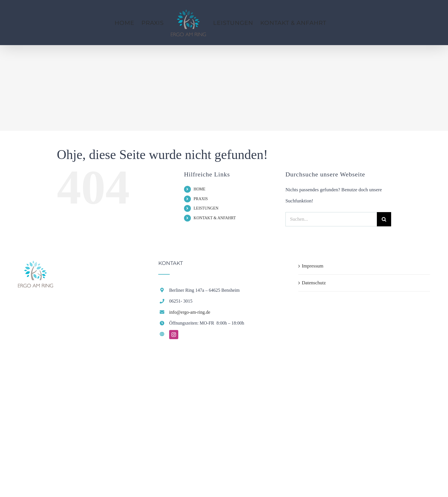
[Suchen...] (331, 219)
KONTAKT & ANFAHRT (215, 218)
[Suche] (384, 219)
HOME (200, 189)
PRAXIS (201, 199)
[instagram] (174, 335)
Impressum (313, 266)
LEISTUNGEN (206, 208)
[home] (36, 266)
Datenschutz (314, 283)
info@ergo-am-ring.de (190, 312)
